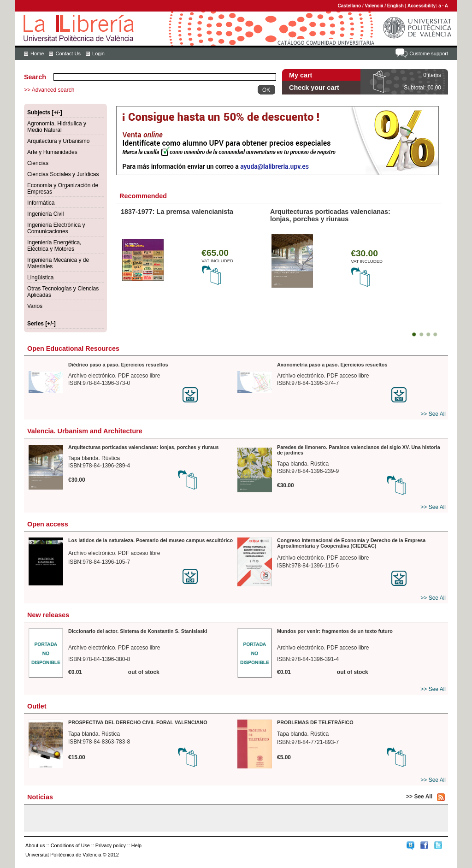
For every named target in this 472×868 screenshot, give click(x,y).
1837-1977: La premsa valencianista (177, 212)
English (395, 6)
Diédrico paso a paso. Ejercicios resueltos (118, 365)
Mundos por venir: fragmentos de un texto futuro (335, 631)
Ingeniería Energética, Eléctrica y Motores (54, 246)
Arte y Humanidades (52, 152)
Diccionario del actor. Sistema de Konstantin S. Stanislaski (138, 631)
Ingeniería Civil (45, 214)
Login (98, 53)
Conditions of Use (70, 845)
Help (136, 845)
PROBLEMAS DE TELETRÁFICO (315, 722)
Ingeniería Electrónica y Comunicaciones (56, 228)
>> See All (433, 414)
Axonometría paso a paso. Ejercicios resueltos (332, 365)
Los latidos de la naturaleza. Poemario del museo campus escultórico (150, 540)
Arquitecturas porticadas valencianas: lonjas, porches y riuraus (330, 215)
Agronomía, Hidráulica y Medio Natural (57, 127)
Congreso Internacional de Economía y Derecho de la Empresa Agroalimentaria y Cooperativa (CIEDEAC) (351, 543)
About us (35, 845)
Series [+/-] (41, 324)
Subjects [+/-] (45, 112)
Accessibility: (423, 6)
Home (37, 53)
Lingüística (40, 278)
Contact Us (68, 53)
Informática (41, 203)
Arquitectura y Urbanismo (58, 141)
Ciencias (38, 163)
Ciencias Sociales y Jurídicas (63, 174)
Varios (35, 306)
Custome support (429, 53)
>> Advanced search (49, 90)
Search (35, 77)
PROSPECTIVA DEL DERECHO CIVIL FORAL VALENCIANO (138, 722)
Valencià (374, 6)
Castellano (350, 6)
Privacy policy (111, 845)
